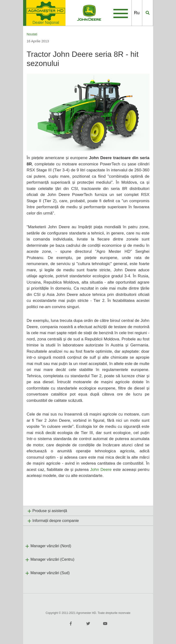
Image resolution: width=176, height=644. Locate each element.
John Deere (101, 470)
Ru (137, 13)
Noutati (32, 34)
